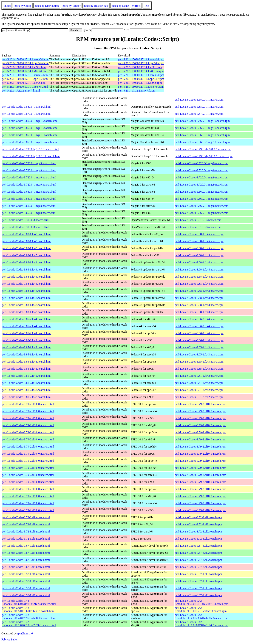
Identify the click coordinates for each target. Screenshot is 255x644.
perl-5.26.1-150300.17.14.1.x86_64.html (25, 71)
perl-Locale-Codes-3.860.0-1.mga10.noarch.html (30, 121)
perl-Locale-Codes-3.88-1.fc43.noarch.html (27, 291)
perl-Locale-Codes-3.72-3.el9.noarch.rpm (198, 517)
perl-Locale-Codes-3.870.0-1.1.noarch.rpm (199, 114)
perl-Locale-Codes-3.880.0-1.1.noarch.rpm (199, 100)
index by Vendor (71, 6)
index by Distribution (47, 6)
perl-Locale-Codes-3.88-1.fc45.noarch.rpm (199, 234)
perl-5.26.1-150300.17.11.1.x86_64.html (25, 87)
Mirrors (136, 6)
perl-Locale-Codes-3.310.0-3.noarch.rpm (198, 220)
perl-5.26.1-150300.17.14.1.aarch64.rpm (141, 59)
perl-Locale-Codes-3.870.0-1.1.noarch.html (27, 114)
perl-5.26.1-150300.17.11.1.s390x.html (24, 83)
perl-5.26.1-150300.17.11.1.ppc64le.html (25, 79)
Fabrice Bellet (9, 639)
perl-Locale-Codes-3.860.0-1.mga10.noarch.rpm (202, 121)
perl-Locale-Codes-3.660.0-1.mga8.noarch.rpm (202, 192)
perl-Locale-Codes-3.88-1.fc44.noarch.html (27, 262)
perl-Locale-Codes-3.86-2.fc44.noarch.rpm (199, 319)
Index (7, 6)
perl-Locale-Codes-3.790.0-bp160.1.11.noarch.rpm (204, 156)
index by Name (120, 6)
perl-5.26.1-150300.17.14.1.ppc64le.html (25, 63)
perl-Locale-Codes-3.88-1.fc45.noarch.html (27, 234)
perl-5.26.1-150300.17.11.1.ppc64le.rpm (141, 79)
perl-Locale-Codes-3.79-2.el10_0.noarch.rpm (201, 404)
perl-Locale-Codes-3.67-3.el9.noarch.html (26, 546)
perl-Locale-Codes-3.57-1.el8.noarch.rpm (198, 574)
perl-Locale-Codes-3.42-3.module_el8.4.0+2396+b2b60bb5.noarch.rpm (202, 616)
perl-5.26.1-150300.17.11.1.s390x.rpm (140, 83)
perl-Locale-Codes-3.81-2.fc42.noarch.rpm (199, 376)
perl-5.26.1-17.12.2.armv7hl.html (21, 91)
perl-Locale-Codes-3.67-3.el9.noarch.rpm (198, 546)
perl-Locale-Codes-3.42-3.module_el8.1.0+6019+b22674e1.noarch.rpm (202, 624)
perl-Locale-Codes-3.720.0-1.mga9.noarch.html (29, 163)
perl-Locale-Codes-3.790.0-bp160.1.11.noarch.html (31, 156)
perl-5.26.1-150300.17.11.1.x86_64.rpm (141, 87)
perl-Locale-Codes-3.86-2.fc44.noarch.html (27, 319)
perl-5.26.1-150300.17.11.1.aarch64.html (25, 75)
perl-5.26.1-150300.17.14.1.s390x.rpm (140, 67)
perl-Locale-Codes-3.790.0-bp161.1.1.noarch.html (31, 149)
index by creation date (96, 6)
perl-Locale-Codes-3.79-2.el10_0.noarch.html (28, 404)
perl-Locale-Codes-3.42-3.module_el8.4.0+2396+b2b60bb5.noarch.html (29, 616)
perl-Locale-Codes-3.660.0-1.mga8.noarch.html (29, 192)
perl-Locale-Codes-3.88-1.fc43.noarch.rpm (199, 291)
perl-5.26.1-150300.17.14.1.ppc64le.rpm (141, 63)
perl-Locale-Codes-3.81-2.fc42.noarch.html (27, 376)
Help (146, 6)
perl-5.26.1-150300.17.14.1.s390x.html (24, 67)
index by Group (22, 6)
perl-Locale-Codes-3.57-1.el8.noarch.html (26, 574)
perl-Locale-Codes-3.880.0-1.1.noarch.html (27, 107)
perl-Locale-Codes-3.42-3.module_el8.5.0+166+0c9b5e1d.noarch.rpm (201, 609)
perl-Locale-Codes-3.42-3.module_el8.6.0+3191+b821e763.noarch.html (29, 602)
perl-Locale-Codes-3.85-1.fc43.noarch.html (27, 347)
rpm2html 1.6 (25, 633)
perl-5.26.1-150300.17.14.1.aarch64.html (25, 59)
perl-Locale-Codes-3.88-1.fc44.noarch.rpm (199, 262)
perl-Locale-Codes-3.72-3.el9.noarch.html (26, 517)
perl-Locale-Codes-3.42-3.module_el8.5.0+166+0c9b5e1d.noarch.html (28, 609)
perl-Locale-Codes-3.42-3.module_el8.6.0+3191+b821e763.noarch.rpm (202, 602)
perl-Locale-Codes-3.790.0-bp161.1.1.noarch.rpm (203, 149)
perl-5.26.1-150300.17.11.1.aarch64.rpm (141, 75)
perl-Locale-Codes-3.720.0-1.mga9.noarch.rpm (202, 163)
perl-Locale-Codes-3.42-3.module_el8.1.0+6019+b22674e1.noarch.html (29, 624)
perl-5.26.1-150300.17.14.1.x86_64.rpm (141, 71)
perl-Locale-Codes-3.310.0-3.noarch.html (26, 220)
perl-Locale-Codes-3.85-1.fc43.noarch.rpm (199, 347)
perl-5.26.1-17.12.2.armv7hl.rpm (137, 91)
